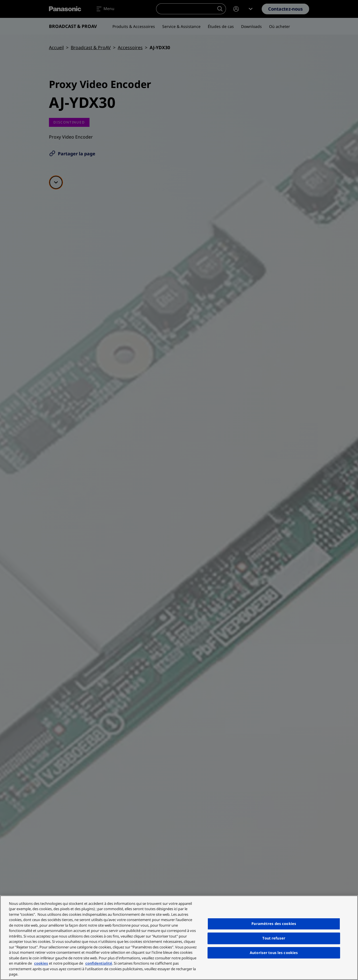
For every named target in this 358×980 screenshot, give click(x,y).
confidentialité (99, 963)
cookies (41, 963)
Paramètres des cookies (274, 924)
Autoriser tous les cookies (274, 953)
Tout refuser (274, 938)
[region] (179, 938)
